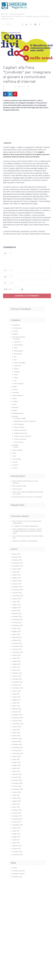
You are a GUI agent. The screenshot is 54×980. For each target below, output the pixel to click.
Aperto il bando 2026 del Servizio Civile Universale (25, 482)
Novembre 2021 (17, 682)
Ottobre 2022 (17, 649)
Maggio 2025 (17, 578)
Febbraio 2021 (17, 709)
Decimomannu (19, 345)
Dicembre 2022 (17, 643)
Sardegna (15, 445)
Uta (15, 381)
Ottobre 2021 (17, 685)
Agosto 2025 (17, 569)
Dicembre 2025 (17, 560)
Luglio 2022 (16, 658)
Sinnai (16, 378)
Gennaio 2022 (17, 676)
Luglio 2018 (16, 795)
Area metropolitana (36, 87)
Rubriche (15, 416)
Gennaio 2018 (17, 813)
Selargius (17, 372)
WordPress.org (17, 877)
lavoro (14, 405)
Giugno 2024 (17, 605)
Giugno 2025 (17, 575)
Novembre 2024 (18, 590)
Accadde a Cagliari (20, 418)
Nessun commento (11, 89)
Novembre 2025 (18, 563)
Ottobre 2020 (17, 721)
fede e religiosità (18, 396)
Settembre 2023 (18, 626)
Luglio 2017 (16, 831)
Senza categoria (17, 450)
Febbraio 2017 (17, 846)
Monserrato (18, 354)
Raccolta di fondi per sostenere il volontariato (27, 497)
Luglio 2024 (16, 602)
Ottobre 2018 (17, 786)
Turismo (15, 468)
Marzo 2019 (16, 771)
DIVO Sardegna (19, 424)
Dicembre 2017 (17, 816)
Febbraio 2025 (17, 581)
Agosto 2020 (17, 727)
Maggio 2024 (17, 608)
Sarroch (17, 369)
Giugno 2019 (16, 763)
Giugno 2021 (16, 697)
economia (15, 393)
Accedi (15, 868)
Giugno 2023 (16, 629)
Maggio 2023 (17, 632)
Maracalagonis (19, 351)
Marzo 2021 (16, 706)
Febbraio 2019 (17, 774)
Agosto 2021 (17, 691)
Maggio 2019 (16, 765)
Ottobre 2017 (17, 822)
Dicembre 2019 (17, 745)
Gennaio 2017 (17, 849)
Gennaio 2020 (17, 742)
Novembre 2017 (17, 819)
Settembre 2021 (18, 688)
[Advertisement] (27, 127)
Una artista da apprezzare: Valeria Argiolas (27, 522)
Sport (14, 453)
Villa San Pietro (19, 384)
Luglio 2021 (16, 694)
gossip (15, 399)
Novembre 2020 (18, 718)
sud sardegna (17, 459)
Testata (15, 462)
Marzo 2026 (16, 554)
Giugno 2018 (16, 798)
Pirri (15, 357)
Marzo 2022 (16, 670)
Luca (14, 536)
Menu (47, 3)
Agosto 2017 (17, 828)
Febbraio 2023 (17, 637)
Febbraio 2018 (17, 810)
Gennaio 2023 (17, 640)
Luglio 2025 (16, 572)
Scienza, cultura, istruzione (23, 436)
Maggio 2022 (17, 664)
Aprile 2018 (16, 804)
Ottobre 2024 (17, 593)
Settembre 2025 (18, 566)
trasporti (15, 465)
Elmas (16, 348)
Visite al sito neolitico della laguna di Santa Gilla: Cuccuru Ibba (28, 493)
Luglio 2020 (16, 730)
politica (15, 410)
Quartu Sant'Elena (20, 363)
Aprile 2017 (16, 840)
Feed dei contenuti (19, 871)
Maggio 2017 (16, 837)
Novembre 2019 (17, 748)
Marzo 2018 (16, 807)
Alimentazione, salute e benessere (25, 421)
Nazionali (15, 407)
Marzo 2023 (16, 635)
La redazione (9, 87)
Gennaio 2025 (17, 584)
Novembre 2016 (17, 855)
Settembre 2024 (18, 596)
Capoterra (17, 342)
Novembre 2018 (17, 783)
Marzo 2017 (16, 843)
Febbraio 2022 (17, 673)
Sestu (16, 375)
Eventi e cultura (19, 427)
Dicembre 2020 (17, 715)
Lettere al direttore (20, 430)
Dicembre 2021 (17, 679)
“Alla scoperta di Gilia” (19, 486)
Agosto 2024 (17, 599)
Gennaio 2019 (17, 777)
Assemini (17, 339)
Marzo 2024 (16, 611)
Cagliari (45, 87)
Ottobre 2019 (17, 751)
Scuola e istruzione (20, 439)
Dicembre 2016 (17, 852)
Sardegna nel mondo (21, 433)
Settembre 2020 (18, 724)
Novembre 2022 (18, 646)
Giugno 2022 (17, 661)
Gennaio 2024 (17, 614)
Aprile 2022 (16, 667)
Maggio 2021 (16, 700)
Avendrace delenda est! (30, 526)
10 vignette (16, 325)
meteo (16, 447)
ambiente (15, 334)
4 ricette (15, 331)
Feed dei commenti (19, 874)
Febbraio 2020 (17, 739)
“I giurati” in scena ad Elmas (29, 541)
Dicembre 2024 (17, 587)
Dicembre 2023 (17, 617)
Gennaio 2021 (17, 712)
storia (14, 456)
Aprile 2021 (16, 703)
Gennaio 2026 (17, 557)
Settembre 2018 (18, 789)
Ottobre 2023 (17, 623)
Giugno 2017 (16, 834)
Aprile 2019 (16, 768)
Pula (15, 360)
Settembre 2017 (18, 825)
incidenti (15, 402)
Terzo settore (19, 442)
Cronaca (15, 390)
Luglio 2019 (16, 760)
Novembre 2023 (18, 620)
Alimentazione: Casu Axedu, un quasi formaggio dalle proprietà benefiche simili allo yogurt (27, 531)
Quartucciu (18, 366)
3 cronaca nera (17, 328)
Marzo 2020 (16, 736)
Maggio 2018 (16, 801)
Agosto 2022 (17, 655)
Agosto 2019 (17, 757)
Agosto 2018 (17, 792)
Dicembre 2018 (17, 780)
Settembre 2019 (18, 754)
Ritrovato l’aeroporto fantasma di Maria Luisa (28, 537)
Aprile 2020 (16, 733)
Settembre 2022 (18, 652)
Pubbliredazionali (18, 413)
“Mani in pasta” (17, 489)
